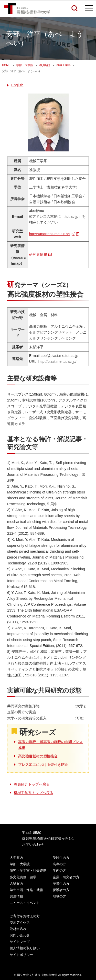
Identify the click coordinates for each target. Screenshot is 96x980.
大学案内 (16, 858)
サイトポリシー (21, 955)
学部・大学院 (25, 65)
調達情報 (16, 896)
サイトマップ (20, 942)
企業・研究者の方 (66, 877)
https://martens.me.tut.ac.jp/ (52, 234)
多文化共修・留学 (23, 877)
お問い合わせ (33, 844)
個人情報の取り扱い (25, 948)
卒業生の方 (61, 884)
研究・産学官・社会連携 (28, 870)
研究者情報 (38, 254)
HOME (6, 65)
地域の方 (59, 896)
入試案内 (16, 884)
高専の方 (59, 864)
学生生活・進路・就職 (26, 890)
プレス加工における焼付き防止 (43, 765)
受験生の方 (61, 858)
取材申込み (18, 929)
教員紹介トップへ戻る (32, 784)
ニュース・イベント (25, 903)
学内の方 (59, 870)
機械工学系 (64, 65)
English (17, 85)
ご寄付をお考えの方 (25, 916)
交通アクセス (20, 922)
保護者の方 (61, 890)
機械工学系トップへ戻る (34, 793)
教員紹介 (45, 65)
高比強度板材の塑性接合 (38, 756)
